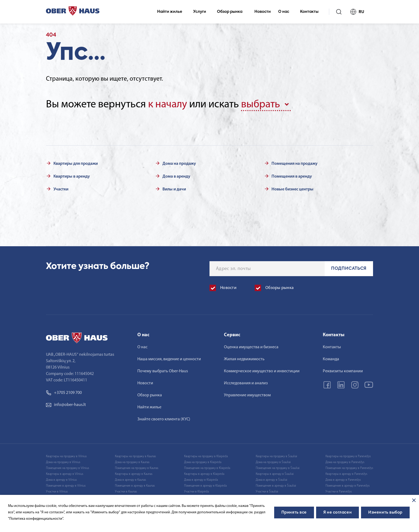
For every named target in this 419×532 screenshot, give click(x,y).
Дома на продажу (179, 164)
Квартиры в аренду (72, 177)
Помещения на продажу (294, 164)
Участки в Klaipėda (196, 492)
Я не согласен (337, 513)
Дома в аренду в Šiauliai (271, 480)
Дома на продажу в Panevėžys (345, 462)
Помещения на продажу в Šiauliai (278, 468)
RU (360, 12)
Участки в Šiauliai (267, 492)
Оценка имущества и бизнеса (251, 347)
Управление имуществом (247, 395)
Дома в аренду (176, 177)
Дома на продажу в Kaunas (132, 462)
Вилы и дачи (174, 189)
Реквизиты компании (343, 371)
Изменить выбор (385, 513)
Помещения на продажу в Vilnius (67, 468)
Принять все (294, 513)
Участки (61, 189)
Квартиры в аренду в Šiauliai (275, 474)
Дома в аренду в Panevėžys (343, 480)
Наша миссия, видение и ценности (169, 359)
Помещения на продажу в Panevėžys (349, 468)
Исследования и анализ (246, 383)
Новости (263, 12)
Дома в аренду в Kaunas (130, 480)
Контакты (312, 12)
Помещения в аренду (292, 177)
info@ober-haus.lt (66, 405)
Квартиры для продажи (76, 164)
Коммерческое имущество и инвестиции (262, 371)
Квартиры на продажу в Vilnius (66, 456)
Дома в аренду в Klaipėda (201, 480)
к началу (168, 105)
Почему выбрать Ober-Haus (163, 371)
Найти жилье (172, 12)
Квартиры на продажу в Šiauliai (276, 456)
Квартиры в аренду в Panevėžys (346, 474)
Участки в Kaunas (126, 492)
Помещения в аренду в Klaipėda (205, 486)
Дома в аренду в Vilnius (61, 480)
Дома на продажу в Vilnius (63, 462)
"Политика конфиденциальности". (36, 519)
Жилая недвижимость (244, 359)
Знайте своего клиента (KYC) (164, 419)
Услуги (202, 12)
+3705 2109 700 (64, 393)
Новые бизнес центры (292, 189)
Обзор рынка (232, 12)
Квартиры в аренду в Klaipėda (204, 474)
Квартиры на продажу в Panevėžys (348, 456)
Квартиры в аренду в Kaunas (134, 474)
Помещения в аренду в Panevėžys (348, 486)
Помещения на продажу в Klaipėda (207, 468)
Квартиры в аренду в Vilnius (65, 474)
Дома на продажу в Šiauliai (273, 462)
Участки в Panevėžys (339, 492)
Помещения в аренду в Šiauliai (276, 486)
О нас (286, 12)
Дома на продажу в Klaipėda (203, 462)
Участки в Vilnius (57, 492)
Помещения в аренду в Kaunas (135, 486)
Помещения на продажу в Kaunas (137, 468)
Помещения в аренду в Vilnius (66, 486)
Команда (331, 359)
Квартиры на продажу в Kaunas (135, 456)
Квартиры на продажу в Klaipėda (206, 456)
